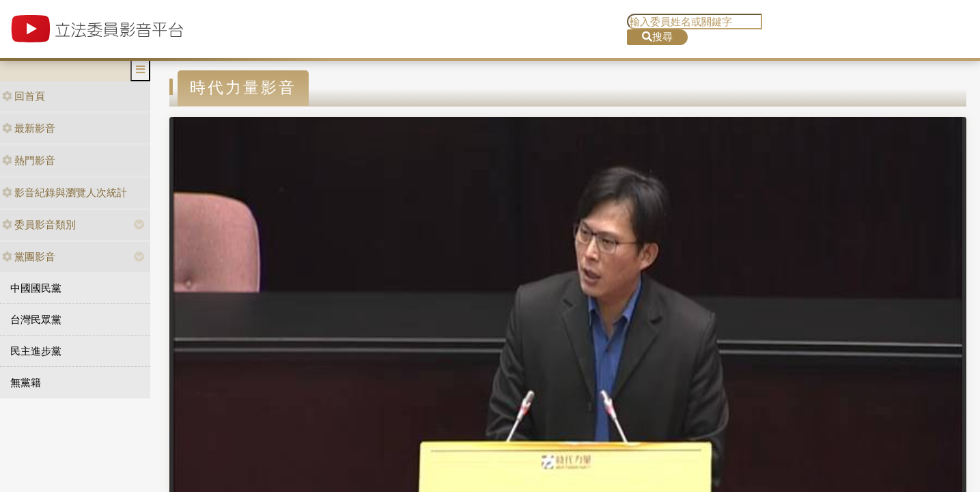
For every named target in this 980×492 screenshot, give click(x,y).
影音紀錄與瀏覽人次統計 (65, 192)
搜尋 (657, 37)
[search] (695, 22)
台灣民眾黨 (36, 319)
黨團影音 (29, 257)
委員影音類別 (39, 224)
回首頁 (24, 96)
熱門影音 (29, 160)
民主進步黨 (36, 351)
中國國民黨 (36, 288)
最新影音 (29, 128)
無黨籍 (26, 382)
